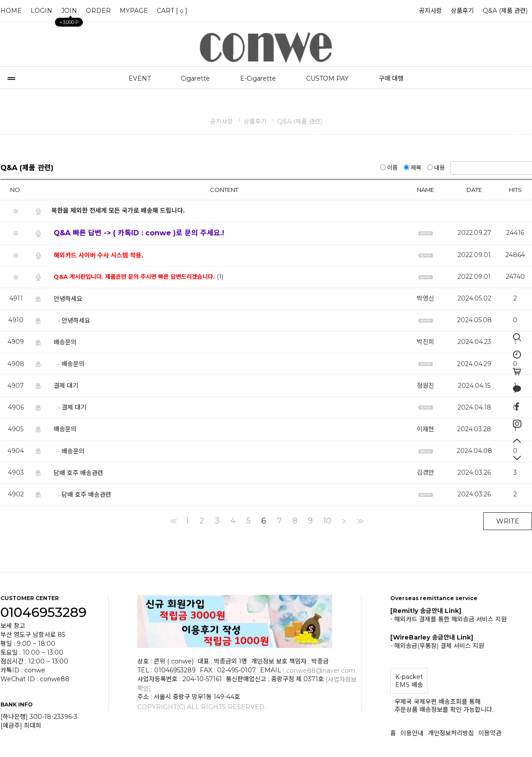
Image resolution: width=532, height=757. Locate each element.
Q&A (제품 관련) (505, 11)
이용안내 (412, 733)
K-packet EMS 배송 (409, 681)
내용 (437, 168)
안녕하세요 (68, 299)
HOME (11, 11)
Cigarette (195, 78)
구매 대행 (391, 78)
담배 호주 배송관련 (78, 472)
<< (173, 521)
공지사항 (431, 11)
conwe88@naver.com (321, 670)
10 (327, 521)
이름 (390, 168)
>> (360, 521)
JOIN (69, 13)
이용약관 (490, 733)
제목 (413, 168)
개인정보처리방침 (451, 733)
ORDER (98, 11)
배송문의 (65, 342)
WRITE (508, 521)
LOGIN (41, 11)
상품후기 (462, 11)
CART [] (172, 11)
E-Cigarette (258, 78)
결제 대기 (66, 386)
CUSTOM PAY (327, 78)
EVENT (140, 78)
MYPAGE (134, 11)
